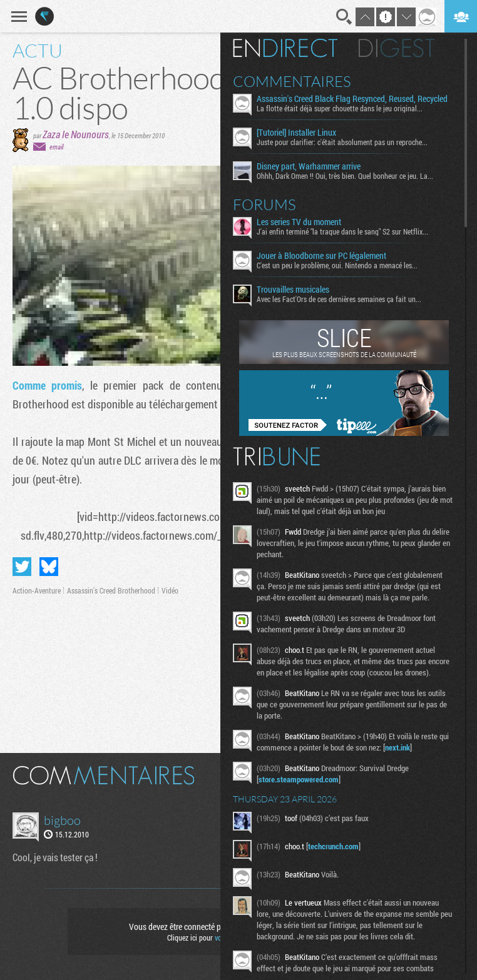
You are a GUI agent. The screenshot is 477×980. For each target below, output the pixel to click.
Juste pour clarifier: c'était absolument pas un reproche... (342, 142)
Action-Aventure (37, 590)
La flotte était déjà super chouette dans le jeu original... (340, 108)
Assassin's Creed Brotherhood (111, 590)
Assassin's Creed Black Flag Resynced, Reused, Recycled (352, 99)
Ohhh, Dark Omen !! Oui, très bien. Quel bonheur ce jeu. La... (345, 176)
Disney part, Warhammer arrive (309, 166)
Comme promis (47, 385)
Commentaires (292, 81)
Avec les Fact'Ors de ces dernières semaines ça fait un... (339, 299)
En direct (285, 48)
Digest (397, 48)
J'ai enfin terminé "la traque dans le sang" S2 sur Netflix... (342, 231)
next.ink (397, 747)
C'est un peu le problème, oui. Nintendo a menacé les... (337, 265)
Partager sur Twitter (22, 567)
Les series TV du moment (299, 222)
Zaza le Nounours (76, 134)
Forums (264, 205)
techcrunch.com (333, 846)
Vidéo (170, 590)
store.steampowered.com (299, 779)
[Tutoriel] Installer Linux (296, 133)
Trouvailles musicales (293, 290)
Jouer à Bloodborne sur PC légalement (321, 256)
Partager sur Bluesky (49, 567)
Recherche (344, 17)
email (56, 147)
